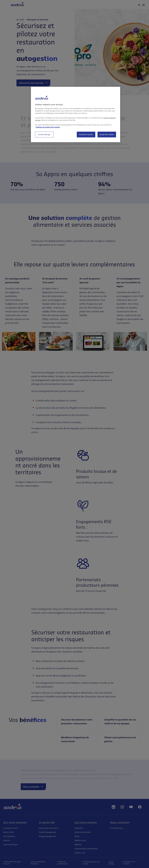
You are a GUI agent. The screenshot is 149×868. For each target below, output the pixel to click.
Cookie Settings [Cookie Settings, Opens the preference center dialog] (44, 134)
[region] (76, 114)
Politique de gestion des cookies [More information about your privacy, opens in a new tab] (48, 127)
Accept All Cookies (107, 134)
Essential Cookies (86, 134)
